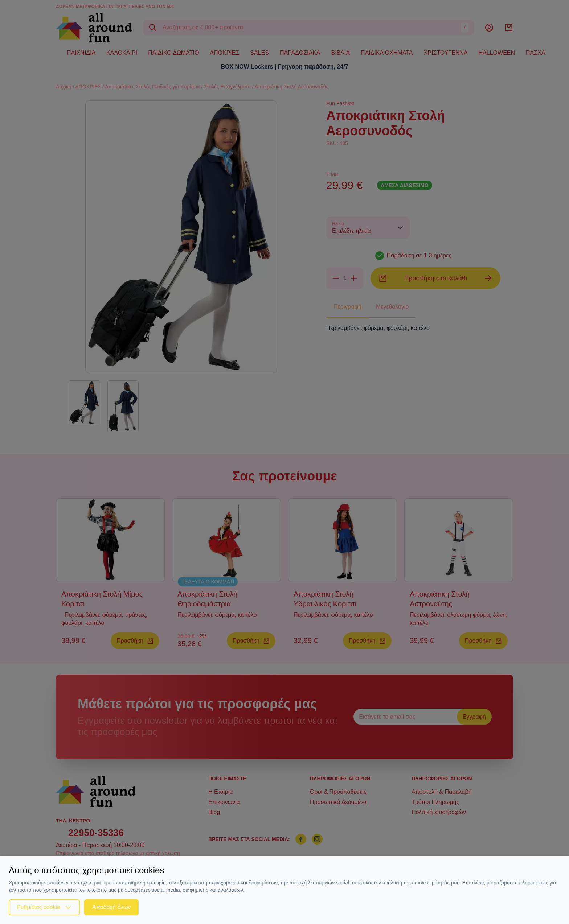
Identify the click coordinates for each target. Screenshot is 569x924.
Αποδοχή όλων (111, 907)
